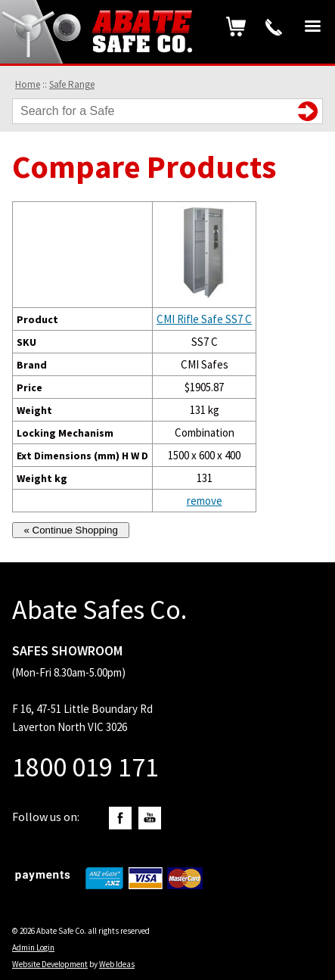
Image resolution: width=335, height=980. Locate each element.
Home (28, 84)
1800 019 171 (274, 27)
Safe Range (72, 84)
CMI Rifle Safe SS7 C (204, 319)
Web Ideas (117, 964)
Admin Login (33, 947)
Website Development (50, 964)
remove (205, 501)
